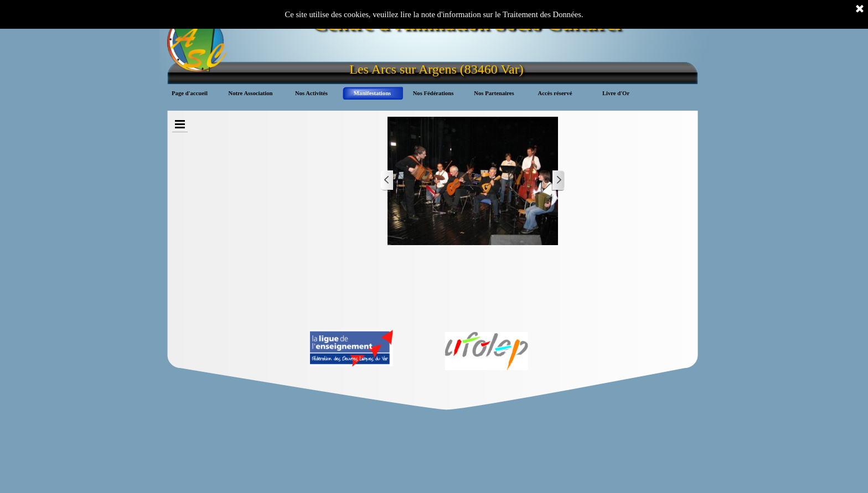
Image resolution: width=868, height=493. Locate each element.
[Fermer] (860, 9)
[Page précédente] (387, 181)
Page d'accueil (190, 93)
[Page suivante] (558, 181)
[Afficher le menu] (180, 124)
